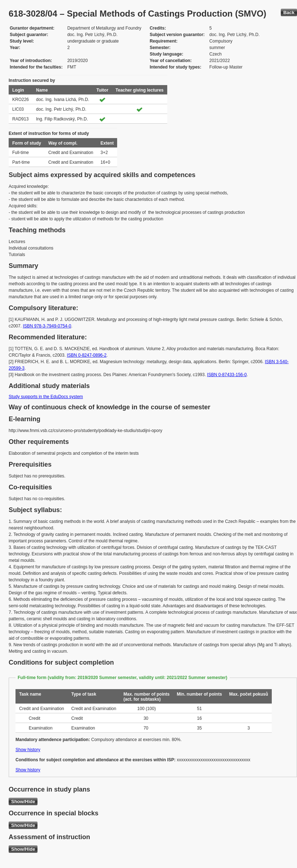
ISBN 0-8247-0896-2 (87, 355)
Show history (28, 750)
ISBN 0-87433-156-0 (227, 375)
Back (289, 12)
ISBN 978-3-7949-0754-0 (47, 326)
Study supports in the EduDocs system (46, 397)
